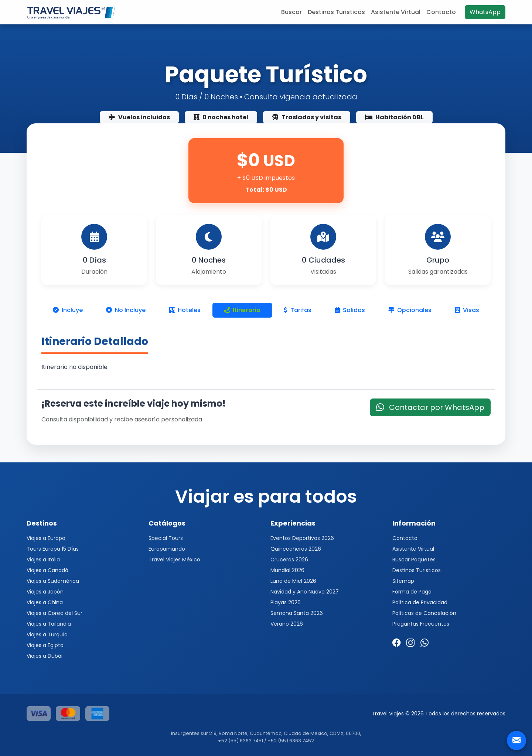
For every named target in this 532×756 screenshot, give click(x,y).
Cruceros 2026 (289, 560)
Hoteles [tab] (185, 310)
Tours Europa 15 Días (53, 549)
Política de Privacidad (420, 602)
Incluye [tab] (68, 310)
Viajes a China (45, 602)
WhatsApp (485, 12)
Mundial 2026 (287, 570)
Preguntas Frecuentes (421, 624)
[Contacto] (516, 740)
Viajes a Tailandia (49, 624)
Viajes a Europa (46, 538)
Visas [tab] (467, 310)
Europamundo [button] (167, 549)
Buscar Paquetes (414, 560)
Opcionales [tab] (410, 310)
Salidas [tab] (350, 310)
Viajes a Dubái (45, 656)
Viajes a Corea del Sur (54, 613)
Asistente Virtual (396, 12)
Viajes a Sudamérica (53, 581)
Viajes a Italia (43, 560)
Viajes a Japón (45, 592)
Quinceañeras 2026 (296, 549)
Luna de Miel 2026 (293, 581)
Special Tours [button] (166, 538)
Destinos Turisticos (336, 12)
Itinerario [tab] (242, 310)
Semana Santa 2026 (297, 613)
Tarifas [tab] (298, 310)
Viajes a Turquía (47, 634)
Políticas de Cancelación (424, 613)
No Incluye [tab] (126, 310)
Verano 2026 (287, 624)
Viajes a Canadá (47, 570)
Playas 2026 (286, 602)
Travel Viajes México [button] (174, 560)
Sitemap (403, 581)
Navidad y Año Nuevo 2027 (305, 592)
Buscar (291, 12)
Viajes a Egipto (45, 645)
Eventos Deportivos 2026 (302, 538)
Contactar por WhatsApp (430, 407)
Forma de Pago (412, 592)
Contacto (441, 12)
